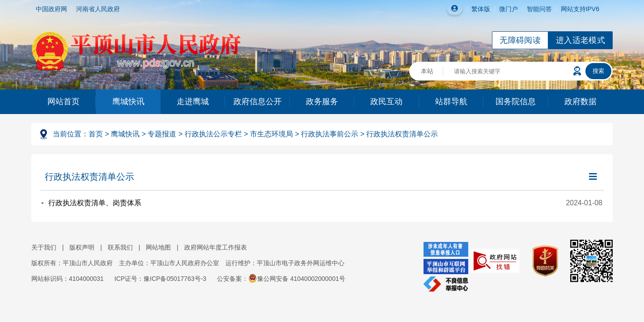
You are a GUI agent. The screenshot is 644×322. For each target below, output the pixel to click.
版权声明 (82, 247)
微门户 (508, 9)
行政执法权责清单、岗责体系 (95, 203)
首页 (96, 134)
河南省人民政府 (98, 9)
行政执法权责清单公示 (402, 134)
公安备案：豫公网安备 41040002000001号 (281, 279)
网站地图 (158, 247)
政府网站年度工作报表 (216, 247)
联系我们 (120, 247)
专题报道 (162, 134)
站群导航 (451, 102)
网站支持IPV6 (580, 9)
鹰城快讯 (128, 102)
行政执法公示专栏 (213, 134)
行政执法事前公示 (330, 134)
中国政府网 (51, 9)
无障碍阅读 (520, 40)
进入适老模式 (580, 40)
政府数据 (580, 102)
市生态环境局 (271, 134)
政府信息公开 (258, 102)
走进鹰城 (193, 102)
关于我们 (44, 247)
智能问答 (539, 9)
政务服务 (322, 102)
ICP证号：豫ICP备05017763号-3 (160, 279)
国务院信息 (516, 102)
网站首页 (64, 102)
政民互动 (386, 102)
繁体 (478, 9)
